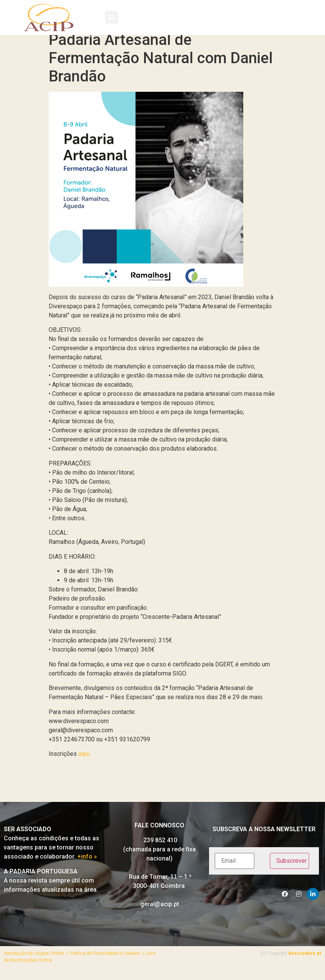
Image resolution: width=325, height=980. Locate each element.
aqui (84, 761)
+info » (87, 864)
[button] (112, 17)
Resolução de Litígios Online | (37, 960)
